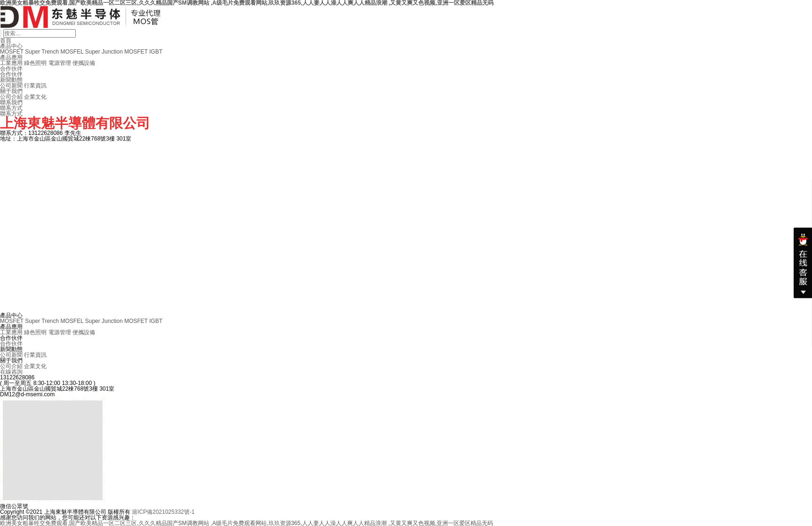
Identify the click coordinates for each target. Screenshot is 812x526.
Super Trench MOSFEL (54, 52)
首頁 (6, 40)
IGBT (156, 52)
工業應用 (11, 63)
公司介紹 (11, 97)
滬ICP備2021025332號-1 (163, 512)
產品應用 (11, 57)
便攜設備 (84, 63)
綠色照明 (35, 63)
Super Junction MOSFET (116, 52)
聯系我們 (11, 102)
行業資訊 (35, 86)
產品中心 (11, 46)
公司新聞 (11, 86)
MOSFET (12, 52)
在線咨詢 (11, 372)
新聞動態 (11, 80)
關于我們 (11, 91)
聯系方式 (11, 108)
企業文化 (35, 97)
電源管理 (60, 63)
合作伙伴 (11, 69)
